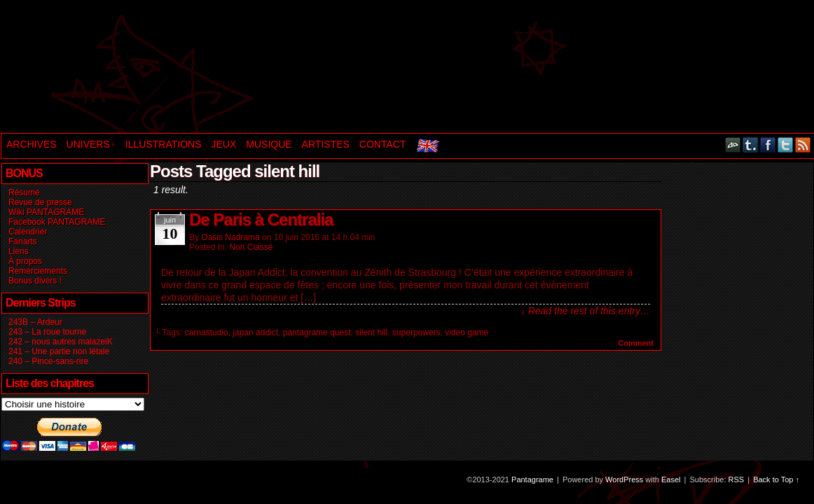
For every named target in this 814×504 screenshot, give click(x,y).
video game (467, 332)
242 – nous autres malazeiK (61, 342)
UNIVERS (91, 144)
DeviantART (733, 145)
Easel (671, 479)
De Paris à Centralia (261, 219)
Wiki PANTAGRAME (46, 212)
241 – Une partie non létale (59, 351)
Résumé (24, 192)
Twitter (786, 145)
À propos (25, 261)
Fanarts (23, 241)
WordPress (624, 479)
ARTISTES (326, 144)
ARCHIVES (32, 144)
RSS (803, 145)
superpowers (416, 332)
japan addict (255, 332)
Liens (19, 251)
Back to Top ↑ (776, 479)
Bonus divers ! (35, 281)
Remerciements (38, 271)
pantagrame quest (317, 332)
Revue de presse (40, 202)
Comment (636, 343)
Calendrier (28, 232)
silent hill (371, 332)
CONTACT (383, 144)
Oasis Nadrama (230, 237)
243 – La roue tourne (47, 332)
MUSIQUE (269, 144)
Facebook (768, 145)
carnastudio (207, 332)
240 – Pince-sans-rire (48, 361)
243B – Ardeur (35, 322)
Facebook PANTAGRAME (57, 222)
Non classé (251, 247)
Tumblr (751, 145)
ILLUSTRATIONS (164, 144)
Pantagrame (241, 68)
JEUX (223, 144)
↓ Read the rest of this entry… (585, 311)
